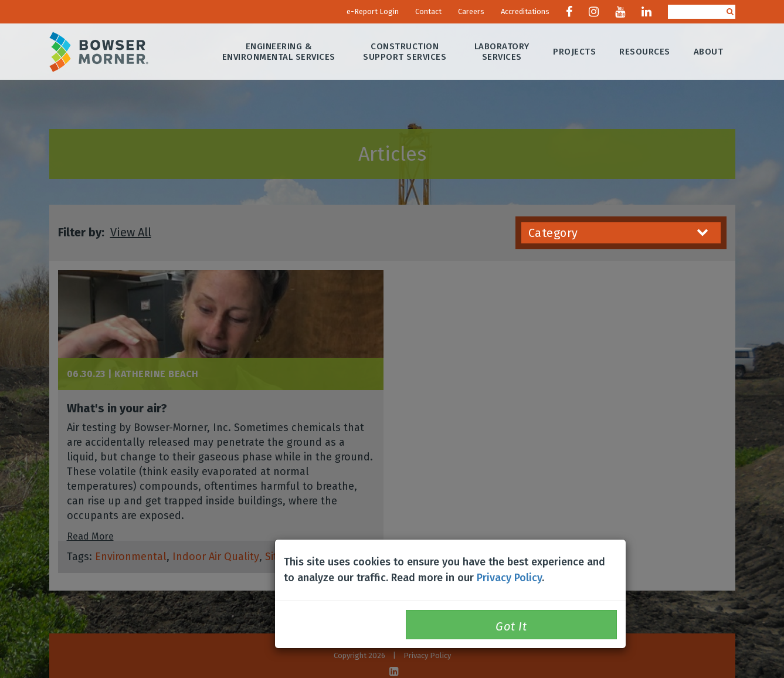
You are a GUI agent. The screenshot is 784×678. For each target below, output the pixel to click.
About (709, 52)
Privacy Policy (509, 578)
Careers (471, 11)
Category (619, 233)
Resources (645, 52)
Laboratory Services (502, 52)
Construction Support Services (405, 52)
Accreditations (525, 11)
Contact (428, 11)
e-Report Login (373, 11)
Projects (575, 52)
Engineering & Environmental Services (279, 52)
